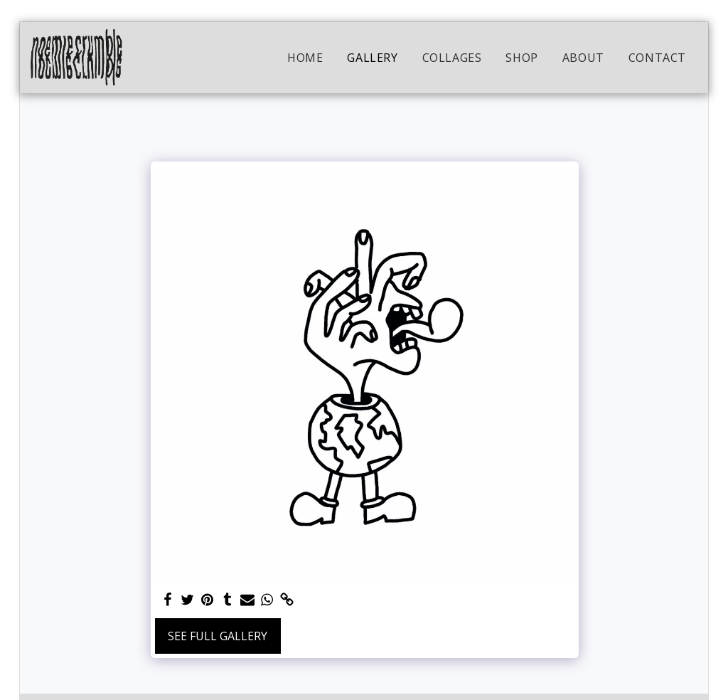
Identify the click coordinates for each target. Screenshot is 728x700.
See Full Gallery (218, 636)
